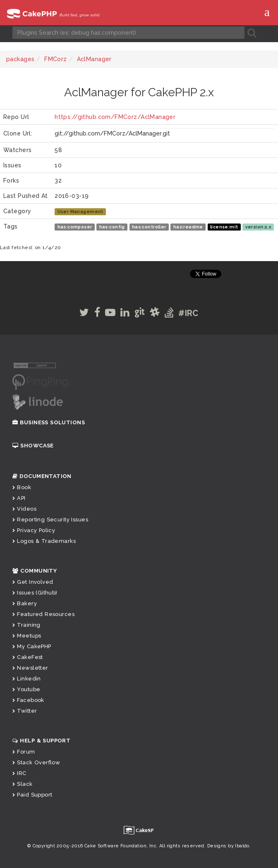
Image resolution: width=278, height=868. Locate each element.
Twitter (25, 711)
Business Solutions (49, 422)
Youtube (26, 689)
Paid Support (32, 795)
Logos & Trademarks (44, 541)
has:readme (188, 227)
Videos (24, 509)
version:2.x (259, 227)
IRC (19, 773)
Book (22, 487)
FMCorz (56, 59)
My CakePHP (32, 646)
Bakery (25, 603)
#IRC (188, 313)
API (19, 498)
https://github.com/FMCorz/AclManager (115, 117)
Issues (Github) (35, 593)
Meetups (27, 636)
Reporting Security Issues (50, 520)
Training (26, 625)
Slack (23, 784)
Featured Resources (43, 614)
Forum (24, 752)
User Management (80, 212)
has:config (112, 227)
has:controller (149, 227)
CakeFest (28, 657)
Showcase (33, 446)
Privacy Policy (34, 530)
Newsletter (30, 668)
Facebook (28, 700)
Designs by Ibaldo (228, 846)
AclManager (94, 59)
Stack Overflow (36, 762)
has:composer (75, 227)
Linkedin (27, 679)
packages (20, 59)
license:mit (224, 227)
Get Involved (33, 582)
